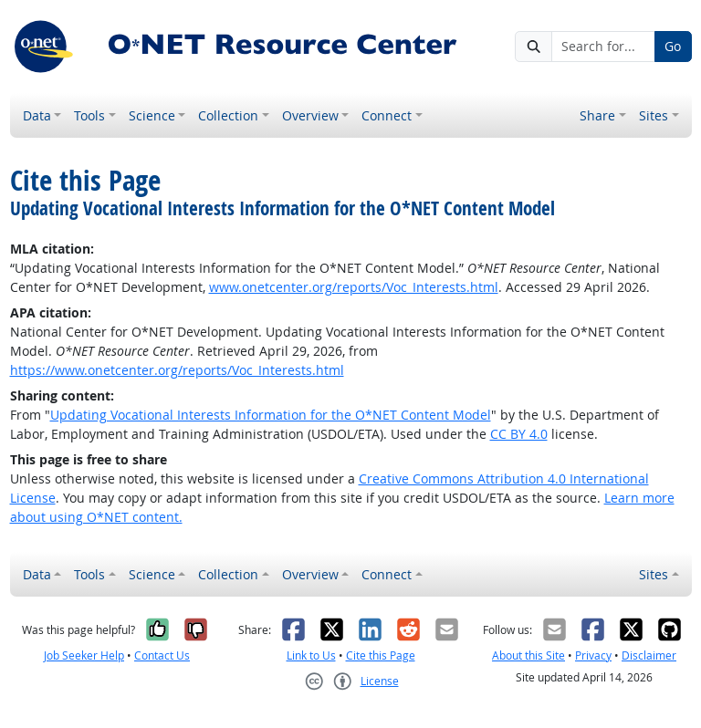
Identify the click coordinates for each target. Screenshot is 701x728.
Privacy (593, 655)
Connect (387, 115)
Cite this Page (381, 655)
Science (152, 115)
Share (597, 115)
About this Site (528, 655)
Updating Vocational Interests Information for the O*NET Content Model (271, 415)
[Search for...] (603, 47)
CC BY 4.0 (519, 434)
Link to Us (311, 655)
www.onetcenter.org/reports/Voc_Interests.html (354, 287)
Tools (89, 115)
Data (37, 115)
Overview (310, 115)
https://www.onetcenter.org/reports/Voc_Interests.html (177, 370)
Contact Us (162, 655)
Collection (228, 115)
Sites (654, 115)
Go (673, 46)
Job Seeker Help (84, 655)
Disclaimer (649, 655)
